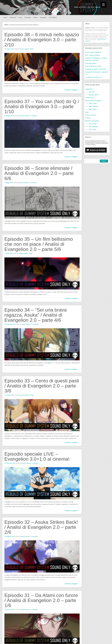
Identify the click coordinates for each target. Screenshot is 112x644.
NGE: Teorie (93, 109)
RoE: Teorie (92, 130)
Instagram (43, 17)
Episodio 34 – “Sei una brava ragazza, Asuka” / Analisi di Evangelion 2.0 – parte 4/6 (36, 315)
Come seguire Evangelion (93, 52)
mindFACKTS (90, 98)
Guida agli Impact (91, 63)
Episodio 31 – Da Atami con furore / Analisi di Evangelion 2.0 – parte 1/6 (41, 600)
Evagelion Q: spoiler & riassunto (95, 69)
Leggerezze (89, 89)
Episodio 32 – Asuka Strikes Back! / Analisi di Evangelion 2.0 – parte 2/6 (41, 527)
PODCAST (13, 17)
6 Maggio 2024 (9, 183)
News (87, 112)
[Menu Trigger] (103, 5)
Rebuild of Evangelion (92, 121)
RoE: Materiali (93, 127)
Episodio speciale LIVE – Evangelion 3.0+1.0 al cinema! (37, 456)
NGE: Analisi (93, 103)
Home (5, 17)
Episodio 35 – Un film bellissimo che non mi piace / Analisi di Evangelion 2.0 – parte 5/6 (39, 244)
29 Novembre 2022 (10, 324)
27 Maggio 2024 (9, 116)
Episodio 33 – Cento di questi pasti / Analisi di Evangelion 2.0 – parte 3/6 (42, 386)
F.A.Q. (20, 17)
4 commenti (35, 463)
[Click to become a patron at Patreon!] (96, 153)
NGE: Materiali (93, 106)
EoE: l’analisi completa (92, 55)
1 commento (33, 183)
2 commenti (33, 116)
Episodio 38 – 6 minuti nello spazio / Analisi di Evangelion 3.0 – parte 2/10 (42, 40)
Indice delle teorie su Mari (93, 66)
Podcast (88, 118)
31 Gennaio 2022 (9, 610)
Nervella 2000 (93, 95)
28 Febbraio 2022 (9, 536)
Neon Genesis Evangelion (93, 101)
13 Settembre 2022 (10, 463)
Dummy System (24, 49)
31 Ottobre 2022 (9, 395)
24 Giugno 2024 (9, 49)
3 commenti (35, 324)
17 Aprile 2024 (9, 253)
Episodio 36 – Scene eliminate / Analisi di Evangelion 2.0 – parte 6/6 (39, 173)
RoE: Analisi (93, 124)
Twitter (35, 17)
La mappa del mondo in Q (93, 77)
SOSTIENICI (52, 17)
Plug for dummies (91, 115)
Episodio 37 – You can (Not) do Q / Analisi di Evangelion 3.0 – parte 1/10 (42, 107)
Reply (32, 49)
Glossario (28, 17)
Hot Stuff (92, 92)
